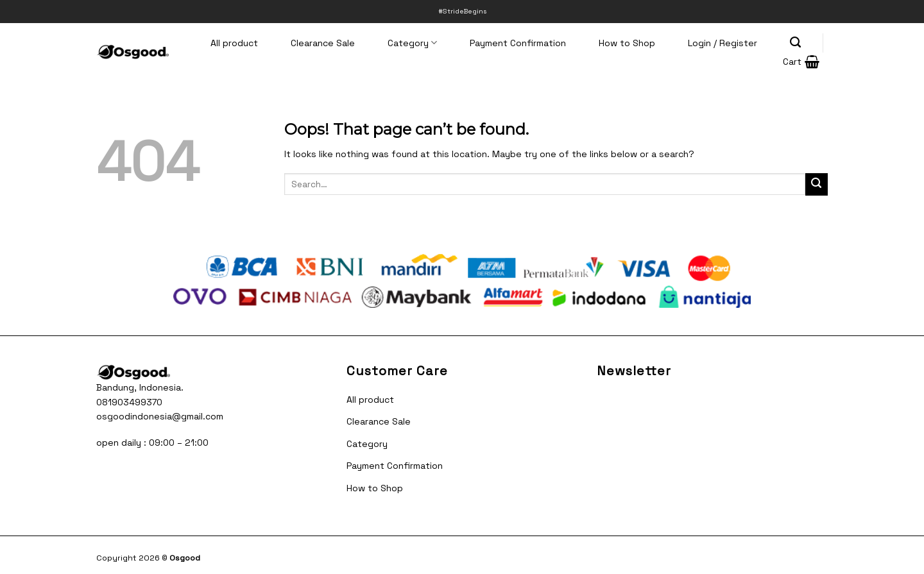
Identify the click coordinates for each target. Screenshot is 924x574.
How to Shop (627, 43)
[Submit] (817, 184)
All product (234, 43)
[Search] (796, 42)
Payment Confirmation (518, 43)
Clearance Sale (323, 43)
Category (412, 43)
